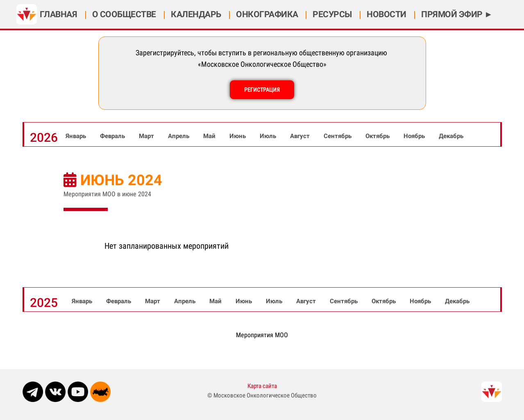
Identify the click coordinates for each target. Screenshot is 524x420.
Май (210, 136)
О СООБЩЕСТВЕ (125, 14)
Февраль (113, 136)
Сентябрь (338, 136)
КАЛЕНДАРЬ (197, 14)
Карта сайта (262, 386)
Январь (77, 136)
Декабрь (451, 136)
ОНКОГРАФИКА (267, 14)
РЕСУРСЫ (333, 14)
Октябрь (378, 136)
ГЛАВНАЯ (59, 14)
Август (301, 136)
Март (147, 136)
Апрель (179, 136)
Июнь (238, 136)
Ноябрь (415, 136)
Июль (269, 136)
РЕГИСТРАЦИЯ (262, 90)
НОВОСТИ (387, 14)
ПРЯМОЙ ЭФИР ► (457, 14)
